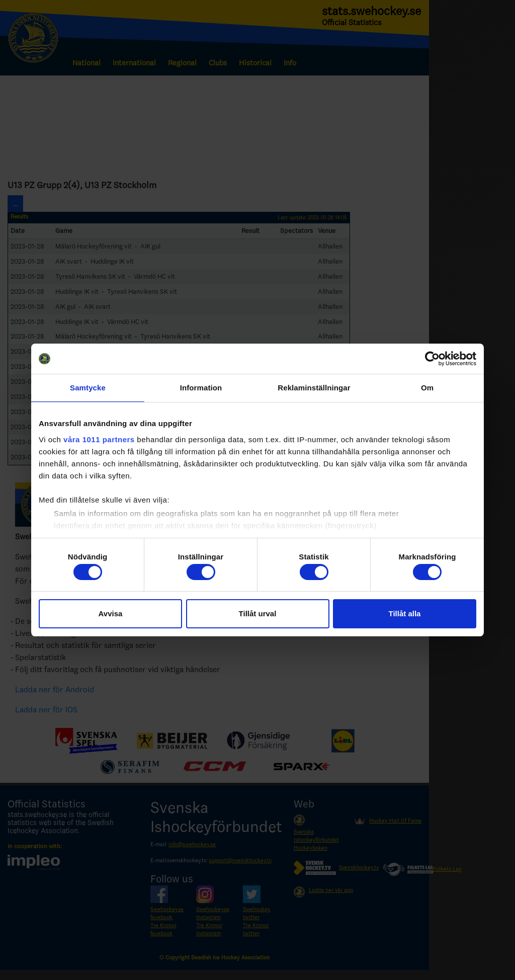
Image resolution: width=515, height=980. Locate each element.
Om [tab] (427, 388)
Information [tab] (201, 388)
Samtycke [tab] (88, 388)
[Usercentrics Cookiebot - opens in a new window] (432, 359)
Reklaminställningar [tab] (314, 388)
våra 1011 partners (99, 439)
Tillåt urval (258, 614)
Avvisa (111, 614)
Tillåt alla (405, 614)
